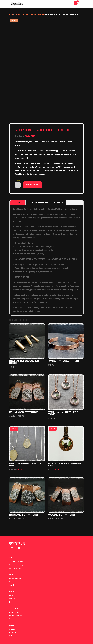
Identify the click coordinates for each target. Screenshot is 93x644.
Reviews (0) (59, 202)
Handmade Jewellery (37, 15)
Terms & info (13, 608)
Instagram (13, 629)
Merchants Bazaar (21, 15)
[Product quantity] (18, 185)
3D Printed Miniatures (17, 562)
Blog (11, 602)
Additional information (38, 202)
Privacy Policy (14, 612)
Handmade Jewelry (16, 565)
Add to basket (33, 185)
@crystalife (17, 543)
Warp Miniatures (15, 579)
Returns (12, 619)
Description (18, 202)
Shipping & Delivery (16, 616)
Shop (11, 557)
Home (11, 15)
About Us (12, 599)
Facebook (13, 632)
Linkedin (12, 636)
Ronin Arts (13, 582)
